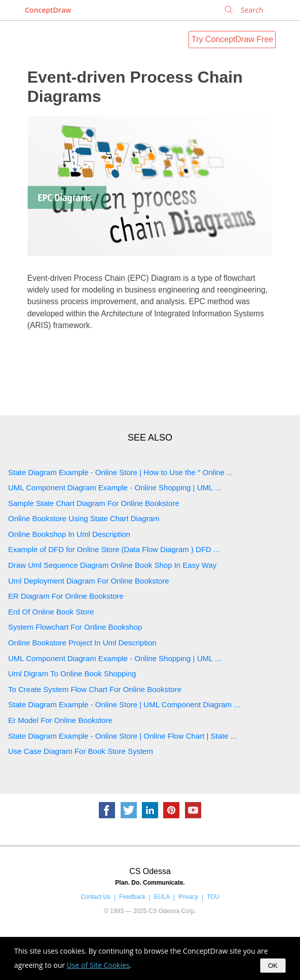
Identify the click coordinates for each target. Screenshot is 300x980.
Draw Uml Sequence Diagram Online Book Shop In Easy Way (112, 565)
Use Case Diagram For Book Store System (81, 751)
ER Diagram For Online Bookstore (66, 596)
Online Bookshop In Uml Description (69, 534)
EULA (162, 897)
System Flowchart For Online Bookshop (75, 627)
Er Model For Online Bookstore (60, 720)
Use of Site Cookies (98, 965)
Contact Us (96, 897)
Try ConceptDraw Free (232, 39)
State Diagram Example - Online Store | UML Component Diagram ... (124, 704)
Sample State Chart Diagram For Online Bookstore (94, 503)
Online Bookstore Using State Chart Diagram (84, 518)
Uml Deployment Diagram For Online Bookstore (89, 581)
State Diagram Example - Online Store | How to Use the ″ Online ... (121, 472)
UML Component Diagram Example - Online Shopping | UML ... (115, 487)
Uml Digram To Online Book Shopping (72, 674)
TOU (213, 897)
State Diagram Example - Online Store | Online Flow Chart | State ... (122, 736)
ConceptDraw (48, 10)
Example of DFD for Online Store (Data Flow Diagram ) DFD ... (114, 549)
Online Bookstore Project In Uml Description (82, 643)
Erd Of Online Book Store (51, 612)
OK (273, 966)
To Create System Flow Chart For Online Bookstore (95, 689)
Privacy (188, 897)
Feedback (132, 897)
